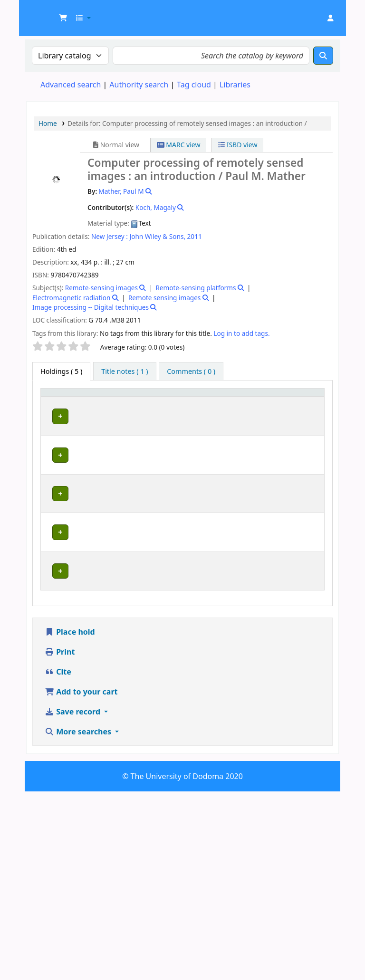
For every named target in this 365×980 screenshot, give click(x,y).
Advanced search (71, 85)
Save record (73, 900)
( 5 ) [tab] (61, 371)
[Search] (323, 56)
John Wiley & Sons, (158, 236)
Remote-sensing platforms (196, 288)
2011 (195, 236)
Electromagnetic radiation (71, 298)
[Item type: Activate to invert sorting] (59, 402)
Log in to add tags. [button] (241, 333)
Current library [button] (94, 401)
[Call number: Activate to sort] (212, 402)
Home (48, 123)
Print (60, 840)
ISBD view (238, 145)
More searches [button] (79, 920)
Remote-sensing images (101, 288)
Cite (58, 860)
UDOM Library (50, 13)
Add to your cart (81, 880)
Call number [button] (205, 401)
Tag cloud (194, 85)
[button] (63, 18)
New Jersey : (110, 236)
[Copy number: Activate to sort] (262, 402)
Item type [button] (53, 401)
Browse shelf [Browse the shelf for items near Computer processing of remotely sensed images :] (213, 442)
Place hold (70, 820)
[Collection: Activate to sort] (161, 402)
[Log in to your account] (330, 18)
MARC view (179, 145)
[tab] (125, 371)
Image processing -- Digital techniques (91, 307)
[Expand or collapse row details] (305, 452)
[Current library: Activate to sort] (106, 402)
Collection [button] (155, 406)
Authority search (139, 85)
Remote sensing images (164, 298)
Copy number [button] (255, 401)
